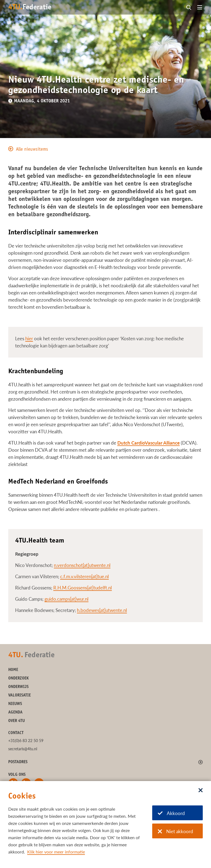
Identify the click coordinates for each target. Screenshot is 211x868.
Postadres (18, 762)
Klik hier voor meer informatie (56, 852)
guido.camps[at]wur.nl (66, 599)
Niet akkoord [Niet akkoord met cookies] (175, 831)
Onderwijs (18, 687)
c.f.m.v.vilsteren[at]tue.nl (84, 576)
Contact (16, 733)
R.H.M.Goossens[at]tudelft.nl (83, 588)
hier (29, 339)
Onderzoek (19, 679)
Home (13, 670)
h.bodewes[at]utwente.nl (102, 610)
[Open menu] (200, 8)
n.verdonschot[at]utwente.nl (82, 565)
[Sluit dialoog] (201, 791)
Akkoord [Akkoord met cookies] (171, 813)
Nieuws (15, 704)
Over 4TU (16, 721)
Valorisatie (20, 696)
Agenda (15, 713)
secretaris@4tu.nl (23, 749)
